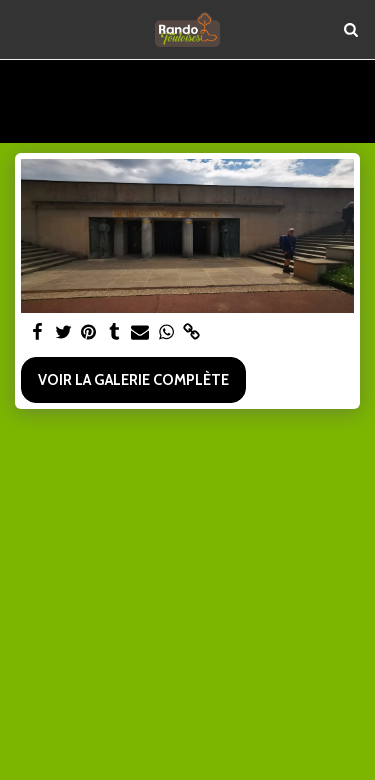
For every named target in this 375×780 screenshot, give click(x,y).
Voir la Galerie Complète (133, 380)
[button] (22, 29)
